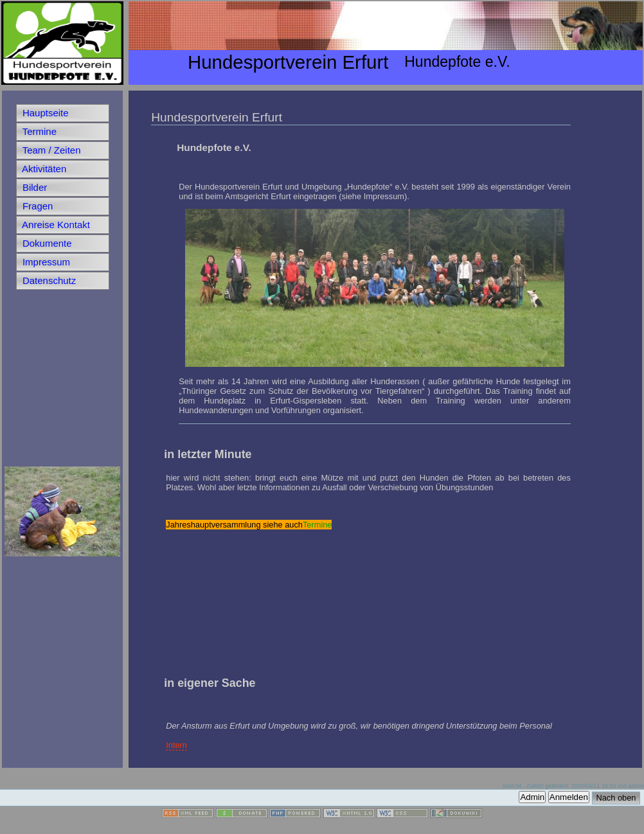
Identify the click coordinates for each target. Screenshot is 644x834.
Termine (38, 131)
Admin (532, 797)
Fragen (37, 206)
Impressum (45, 262)
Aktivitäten (43, 169)
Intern (176, 745)
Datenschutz (48, 280)
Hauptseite (44, 113)
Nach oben (616, 798)
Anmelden (569, 797)
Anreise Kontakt (55, 225)
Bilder (34, 187)
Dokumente (46, 243)
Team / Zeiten (50, 150)
